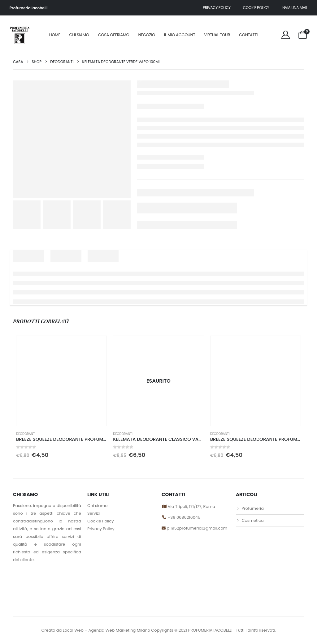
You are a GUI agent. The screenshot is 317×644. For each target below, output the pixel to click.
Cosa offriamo (114, 35)
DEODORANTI (26, 434)
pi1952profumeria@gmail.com (196, 528)
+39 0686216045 (184, 517)
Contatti (248, 35)
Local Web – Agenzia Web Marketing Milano (107, 630)
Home (55, 35)
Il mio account (180, 35)
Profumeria (253, 508)
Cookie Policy (256, 8)
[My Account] (286, 35)
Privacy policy (217, 8)
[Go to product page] (61, 381)
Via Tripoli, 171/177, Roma (191, 507)
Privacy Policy (101, 529)
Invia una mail (294, 8)
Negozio (147, 35)
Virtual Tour (217, 35)
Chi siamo (79, 35)
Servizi (93, 513)
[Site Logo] (20, 35)
